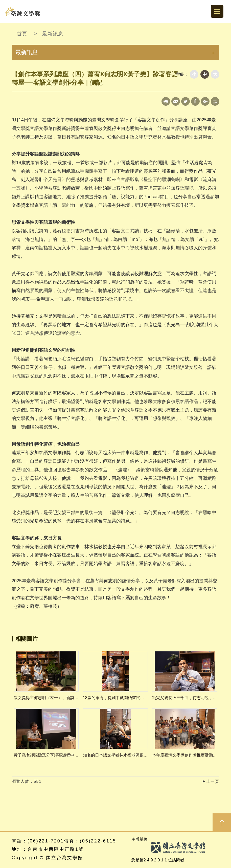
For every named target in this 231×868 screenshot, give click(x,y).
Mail (176, 101)
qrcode (215, 101)
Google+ (205, 101)
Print (166, 101)
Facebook (195, 101)
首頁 (22, 34)
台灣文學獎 (23, 11)
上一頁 (213, 781)
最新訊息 (53, 34)
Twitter (186, 101)
